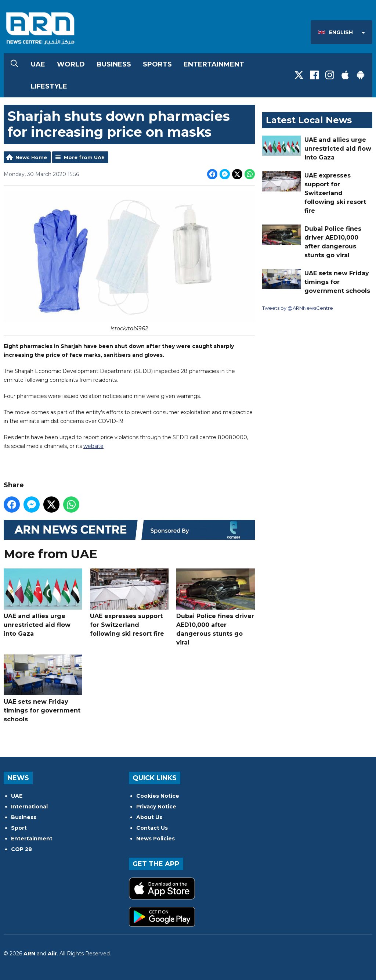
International (29, 807)
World (71, 64)
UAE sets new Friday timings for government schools (43, 688)
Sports (157, 64)
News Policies (156, 839)
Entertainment (214, 64)
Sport (19, 828)
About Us (149, 817)
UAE (38, 64)
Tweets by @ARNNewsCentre (298, 308)
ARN (29, 954)
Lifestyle (49, 86)
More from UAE (84, 157)
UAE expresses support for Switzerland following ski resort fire (129, 603)
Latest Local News (309, 120)
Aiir (52, 954)
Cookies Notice (158, 796)
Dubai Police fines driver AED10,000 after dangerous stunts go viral (216, 607)
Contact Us (152, 828)
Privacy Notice (156, 807)
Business (114, 64)
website (93, 446)
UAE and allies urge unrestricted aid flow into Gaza (43, 603)
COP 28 (21, 849)
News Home (31, 157)
